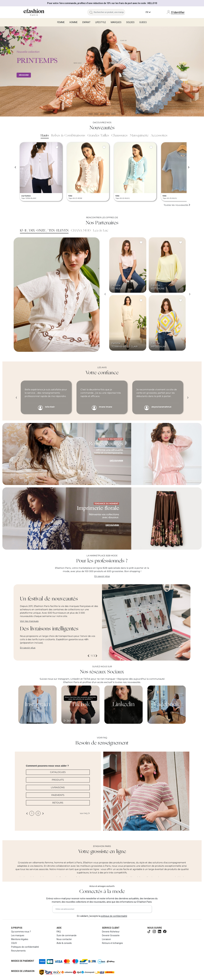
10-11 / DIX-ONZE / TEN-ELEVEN (44, 231)
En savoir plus (102, 576)
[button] (89, 656)
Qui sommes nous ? (21, 932)
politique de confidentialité (114, 916)
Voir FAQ (85, 813)
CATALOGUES (58, 772)
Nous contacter (64, 939)
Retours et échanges (112, 943)
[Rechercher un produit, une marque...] (109, 12)
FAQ (59, 932)
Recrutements (18, 951)
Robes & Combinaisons (68, 136)
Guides (143, 22)
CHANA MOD (81, 231)
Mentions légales (20, 939)
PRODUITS (58, 780)
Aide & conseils (64, 943)
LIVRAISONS (58, 787)
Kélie (70, 196)
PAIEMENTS (58, 795)
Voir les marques (29, 621)
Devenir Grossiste (111, 935)
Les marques (18, 935)
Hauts (45, 136)
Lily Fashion (26, 196)
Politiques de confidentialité (25, 947)
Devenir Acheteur (111, 932)
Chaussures (119, 136)
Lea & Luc (101, 231)
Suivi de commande (67, 935)
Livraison (106, 939)
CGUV (14, 943)
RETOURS (58, 803)
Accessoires (159, 136)
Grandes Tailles (98, 136)
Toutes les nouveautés (177, 205)
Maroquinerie (139, 136)
